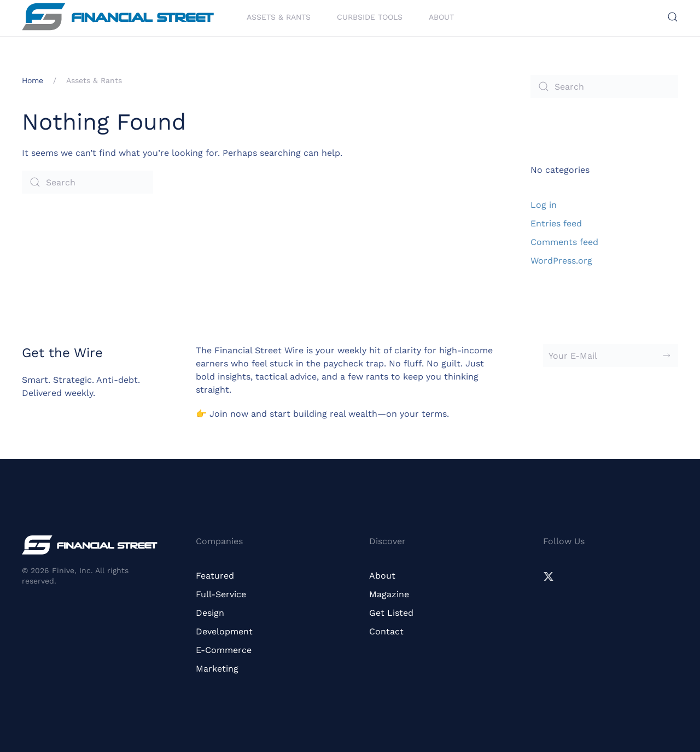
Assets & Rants (279, 16)
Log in (544, 205)
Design (210, 613)
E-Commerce (224, 650)
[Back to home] (118, 17)
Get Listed (391, 613)
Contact (386, 631)
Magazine (389, 594)
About (441, 16)
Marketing (217, 669)
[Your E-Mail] (611, 355)
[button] (673, 17)
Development (224, 631)
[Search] (87, 182)
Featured (215, 576)
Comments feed (564, 242)
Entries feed (556, 223)
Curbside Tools (370, 16)
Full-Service (221, 594)
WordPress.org (561, 261)
